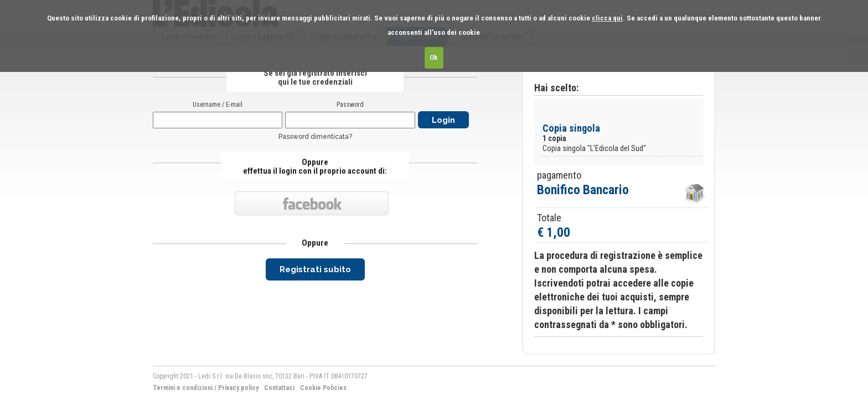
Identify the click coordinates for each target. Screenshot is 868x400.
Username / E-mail (218, 105)
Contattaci (279, 388)
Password (350, 105)
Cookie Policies (323, 388)
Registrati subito (315, 269)
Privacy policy (238, 388)
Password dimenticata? (315, 137)
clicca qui (607, 18)
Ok (434, 57)
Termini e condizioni (183, 388)
